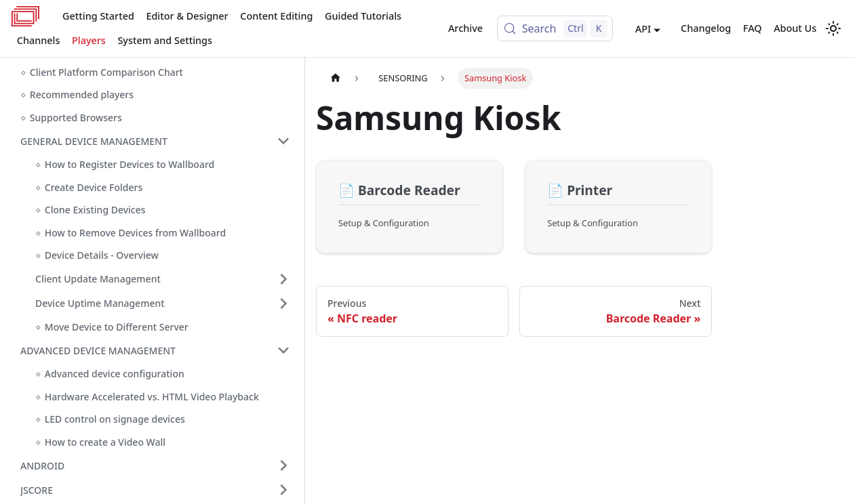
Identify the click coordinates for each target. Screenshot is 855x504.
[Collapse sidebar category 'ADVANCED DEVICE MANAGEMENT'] (283, 350)
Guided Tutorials (363, 16)
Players (89, 40)
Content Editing (276, 16)
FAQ (753, 28)
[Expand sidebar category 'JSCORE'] (283, 490)
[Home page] (336, 78)
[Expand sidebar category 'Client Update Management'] (283, 279)
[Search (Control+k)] (555, 28)
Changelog (706, 28)
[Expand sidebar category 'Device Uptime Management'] (283, 303)
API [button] (643, 29)
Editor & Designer (187, 16)
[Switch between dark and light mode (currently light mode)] (833, 28)
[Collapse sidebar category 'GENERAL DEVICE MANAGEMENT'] (283, 141)
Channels (39, 40)
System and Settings (165, 40)
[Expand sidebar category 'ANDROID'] (283, 465)
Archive (465, 28)
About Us (795, 28)
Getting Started (98, 16)
